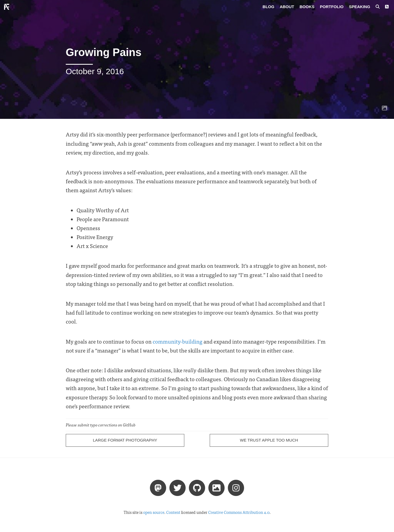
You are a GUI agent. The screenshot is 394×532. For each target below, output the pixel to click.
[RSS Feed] (387, 7)
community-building (178, 341)
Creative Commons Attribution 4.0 (239, 512)
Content (173, 512)
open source (154, 512)
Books (307, 7)
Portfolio (332, 7)
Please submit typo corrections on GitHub (101, 425)
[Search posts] (378, 7)
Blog (268, 7)
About (287, 7)
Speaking (360, 7)
